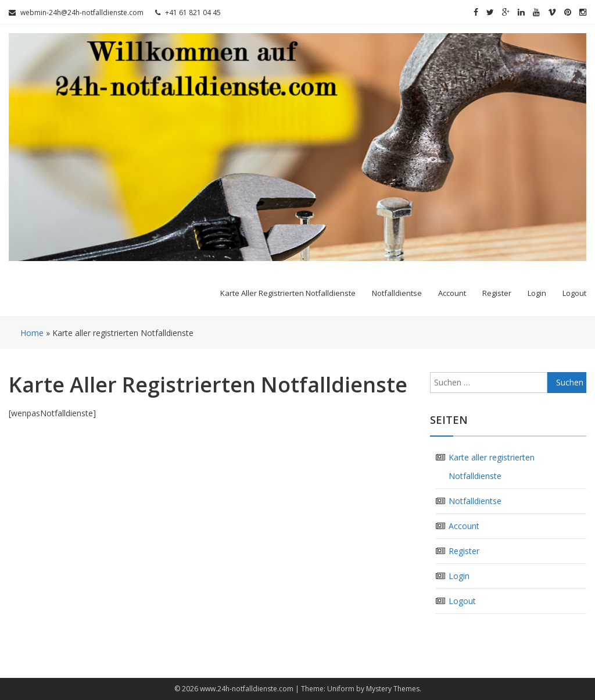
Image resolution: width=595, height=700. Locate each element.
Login (537, 293)
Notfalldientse (397, 293)
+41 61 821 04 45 (188, 12)
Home (32, 333)
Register (497, 293)
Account (452, 293)
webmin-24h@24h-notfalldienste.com (76, 12)
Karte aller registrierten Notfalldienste (288, 293)
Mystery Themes (393, 689)
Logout (574, 293)
